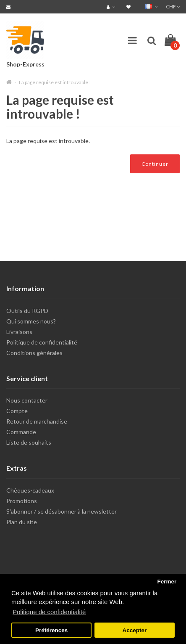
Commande (21, 432)
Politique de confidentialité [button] (49, 612)
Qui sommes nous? (31, 321)
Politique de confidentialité (42, 342)
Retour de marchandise (37, 421)
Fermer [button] (167, 582)
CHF (173, 7)
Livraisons (19, 332)
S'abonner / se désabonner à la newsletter (62, 511)
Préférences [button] (51, 630)
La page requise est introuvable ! (55, 82)
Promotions (22, 501)
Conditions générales (34, 353)
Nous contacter (27, 400)
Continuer (155, 164)
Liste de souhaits (29, 442)
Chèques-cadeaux (30, 490)
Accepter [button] (135, 630)
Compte (17, 411)
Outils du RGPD (27, 311)
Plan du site (22, 522)
